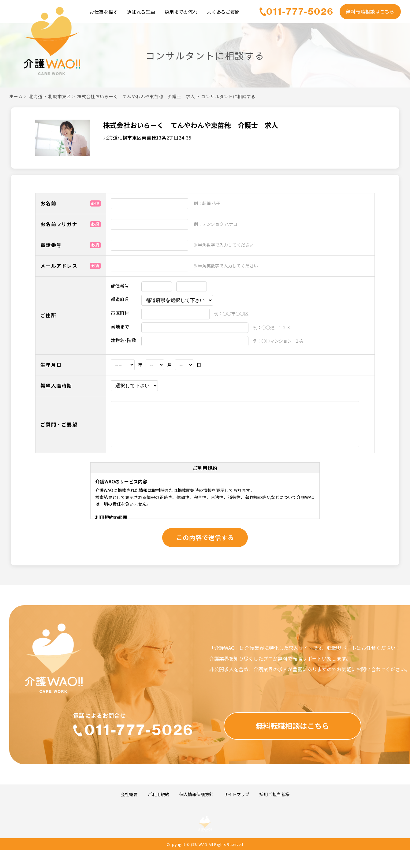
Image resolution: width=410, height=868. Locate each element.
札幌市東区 (60, 96)
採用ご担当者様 (274, 794)
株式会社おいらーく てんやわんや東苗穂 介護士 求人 (136, 96)
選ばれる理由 (141, 12)
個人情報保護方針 (196, 794)
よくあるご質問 (223, 12)
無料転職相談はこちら (370, 11)
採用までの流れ (181, 12)
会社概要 (129, 794)
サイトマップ (237, 794)
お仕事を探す (104, 12)
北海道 (36, 96)
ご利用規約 (158, 794)
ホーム (16, 96)
